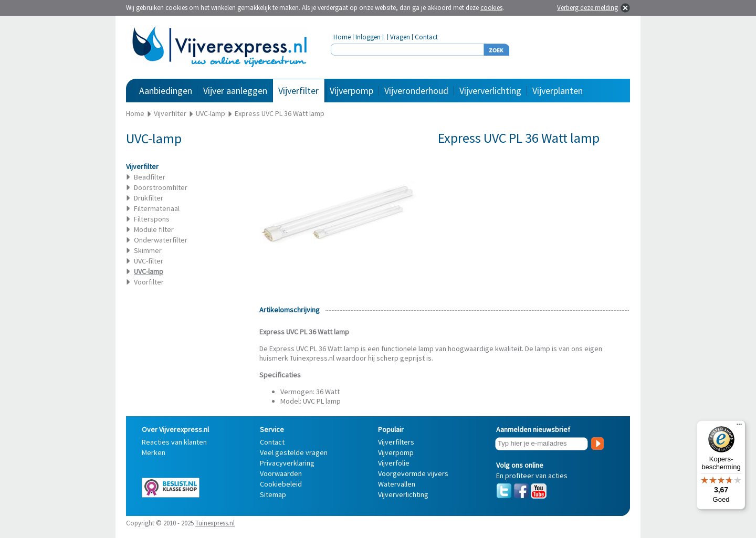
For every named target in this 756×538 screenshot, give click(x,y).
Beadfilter (150, 177)
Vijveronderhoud (416, 91)
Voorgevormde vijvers (413, 473)
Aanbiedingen (166, 91)
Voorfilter (149, 282)
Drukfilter (149, 198)
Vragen (400, 37)
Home (342, 37)
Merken (154, 452)
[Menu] (739, 427)
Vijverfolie (394, 463)
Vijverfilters (396, 442)
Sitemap (273, 494)
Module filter (154, 229)
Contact (426, 37)
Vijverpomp (351, 91)
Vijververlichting (490, 91)
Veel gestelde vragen (294, 452)
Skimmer (148, 250)
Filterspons (152, 219)
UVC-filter (149, 261)
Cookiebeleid (281, 484)
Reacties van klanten (174, 442)
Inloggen (368, 37)
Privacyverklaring (287, 463)
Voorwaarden (281, 473)
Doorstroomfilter (161, 187)
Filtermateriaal (157, 208)
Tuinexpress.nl (215, 523)
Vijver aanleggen (235, 91)
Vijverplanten (558, 91)
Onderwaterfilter (161, 240)
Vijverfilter (298, 91)
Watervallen (397, 484)
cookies (491, 8)
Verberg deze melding (587, 8)
